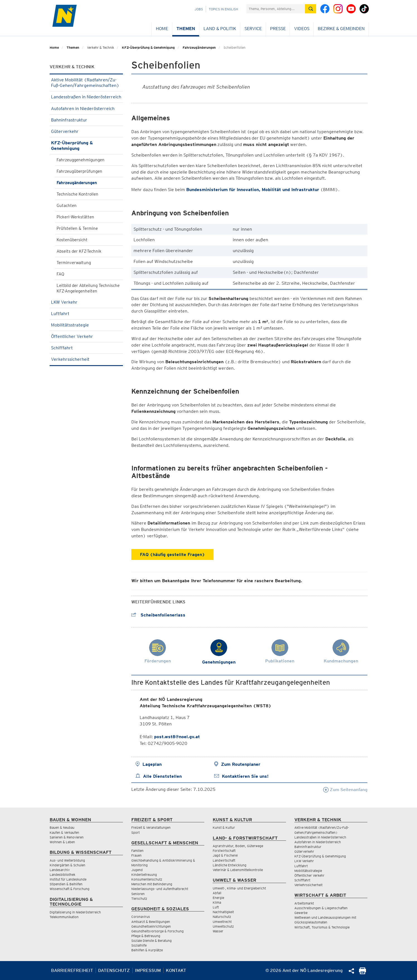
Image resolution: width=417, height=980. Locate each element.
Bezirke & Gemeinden (341, 29)
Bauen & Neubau (62, 827)
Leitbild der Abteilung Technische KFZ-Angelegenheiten (88, 288)
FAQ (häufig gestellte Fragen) (172, 554)
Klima (217, 902)
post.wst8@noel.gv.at (177, 737)
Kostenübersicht (72, 240)
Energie (218, 898)
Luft (216, 907)
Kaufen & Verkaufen (64, 832)
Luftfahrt (86, 314)
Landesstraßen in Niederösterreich (86, 98)
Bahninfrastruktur (86, 120)
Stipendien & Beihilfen (66, 884)
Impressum (148, 970)
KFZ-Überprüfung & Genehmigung (148, 47)
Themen (186, 29)
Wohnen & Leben (62, 842)
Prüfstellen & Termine (77, 228)
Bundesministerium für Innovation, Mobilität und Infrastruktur (253, 190)
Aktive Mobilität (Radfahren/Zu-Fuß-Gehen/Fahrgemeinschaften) (86, 83)
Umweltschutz (223, 926)
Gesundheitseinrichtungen (151, 926)
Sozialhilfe (139, 945)
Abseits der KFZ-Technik (79, 251)
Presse (278, 29)
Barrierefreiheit (72, 970)
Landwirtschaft (224, 860)
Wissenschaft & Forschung (70, 889)
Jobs (199, 9)
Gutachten (67, 206)
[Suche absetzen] (311, 9)
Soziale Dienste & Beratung (151, 941)
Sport (135, 832)
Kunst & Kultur (224, 827)
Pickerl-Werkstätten (75, 217)
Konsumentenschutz (147, 879)
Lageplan (152, 764)
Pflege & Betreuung (146, 936)
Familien (137, 851)
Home (162, 29)
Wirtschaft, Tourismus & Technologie (322, 927)
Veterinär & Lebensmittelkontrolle (238, 870)
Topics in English (223, 9)
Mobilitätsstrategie (86, 325)
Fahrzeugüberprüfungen (79, 171)
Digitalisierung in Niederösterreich (75, 912)
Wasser (218, 931)
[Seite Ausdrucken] (363, 973)
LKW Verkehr (86, 302)
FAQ (60, 274)
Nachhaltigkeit (223, 912)
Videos (302, 29)
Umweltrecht (222, 922)
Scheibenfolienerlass (158, 615)
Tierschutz (139, 899)
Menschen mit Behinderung (152, 884)
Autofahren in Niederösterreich (86, 109)
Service (253, 29)
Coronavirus (141, 917)
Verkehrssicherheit (86, 359)
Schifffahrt (86, 348)
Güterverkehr (86, 131)
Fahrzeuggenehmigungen (81, 160)
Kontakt (176, 970)
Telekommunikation (64, 917)
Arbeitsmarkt (304, 903)
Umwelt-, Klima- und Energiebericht (239, 888)
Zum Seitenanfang (345, 790)
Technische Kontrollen (77, 194)
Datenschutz (114, 970)
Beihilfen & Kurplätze (147, 950)
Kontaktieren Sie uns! (245, 776)
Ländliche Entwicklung (230, 865)
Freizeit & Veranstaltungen (151, 827)
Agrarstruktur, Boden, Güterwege (238, 846)
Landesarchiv (60, 870)
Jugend (137, 870)
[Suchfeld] (276, 9)
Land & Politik (220, 29)
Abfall (217, 893)
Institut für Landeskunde (68, 879)
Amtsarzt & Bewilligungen (151, 922)
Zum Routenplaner (241, 764)
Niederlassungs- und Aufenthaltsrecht (160, 889)
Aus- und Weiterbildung (67, 860)
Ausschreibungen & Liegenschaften (321, 908)
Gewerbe (301, 913)
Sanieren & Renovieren (67, 837)
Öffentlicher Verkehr (86, 336)
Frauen (136, 855)
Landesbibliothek (62, 875)
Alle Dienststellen (162, 776)
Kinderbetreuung (144, 875)
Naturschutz (222, 917)
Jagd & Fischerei (225, 855)
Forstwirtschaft (224, 851)
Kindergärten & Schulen (67, 865)
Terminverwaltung (74, 263)
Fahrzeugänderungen (199, 47)
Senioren (138, 894)
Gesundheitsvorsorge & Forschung (157, 931)
